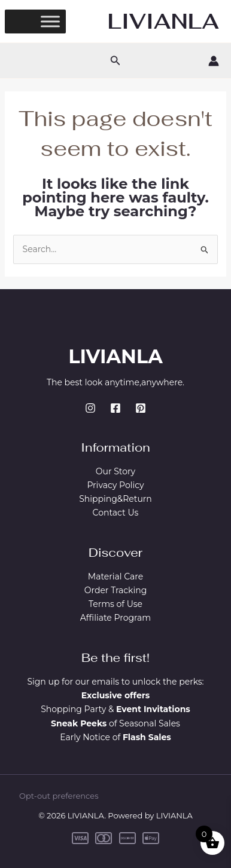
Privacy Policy (115, 485)
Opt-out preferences (59, 796)
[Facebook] (115, 408)
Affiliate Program (115, 618)
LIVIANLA (163, 21)
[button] (115, 61)
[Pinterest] (141, 408)
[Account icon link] (214, 61)
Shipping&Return (115, 499)
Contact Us (116, 513)
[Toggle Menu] (50, 21)
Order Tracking (116, 590)
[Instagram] (90, 408)
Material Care (115, 576)
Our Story (115, 471)
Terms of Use (115, 604)
